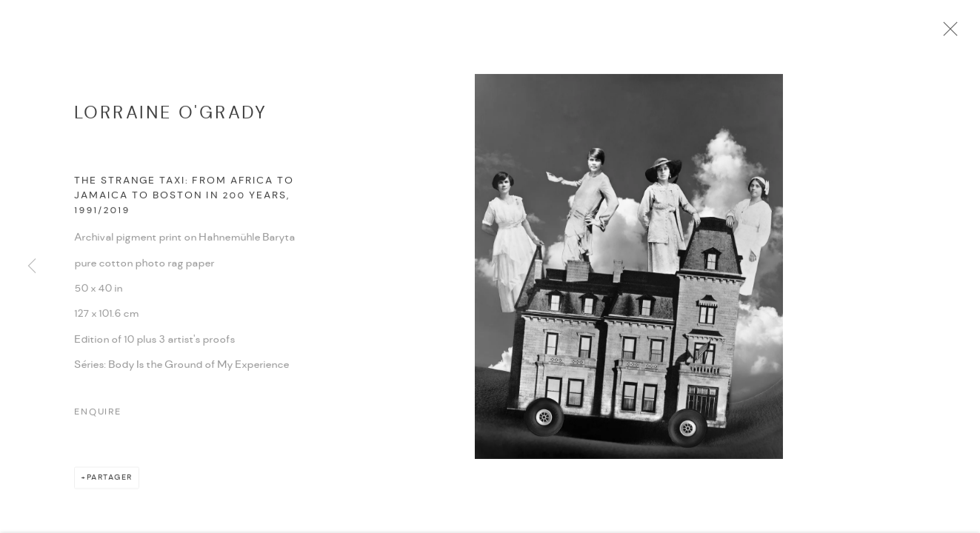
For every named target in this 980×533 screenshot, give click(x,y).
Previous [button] (32, 266)
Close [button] (955, 33)
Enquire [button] (98, 417)
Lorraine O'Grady (171, 117)
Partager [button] (110, 482)
